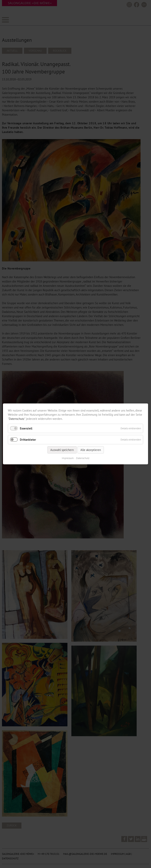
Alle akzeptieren (91, 450)
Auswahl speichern (62, 450)
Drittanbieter (28, 440)
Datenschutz (17, 419)
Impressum (68, 458)
